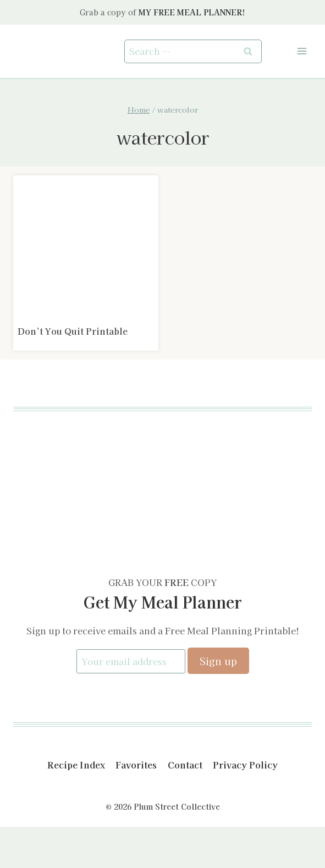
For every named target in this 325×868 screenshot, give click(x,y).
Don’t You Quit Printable (73, 331)
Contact (185, 765)
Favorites (136, 765)
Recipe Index (76, 765)
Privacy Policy (245, 765)
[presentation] (86, 248)
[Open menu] (302, 51)
